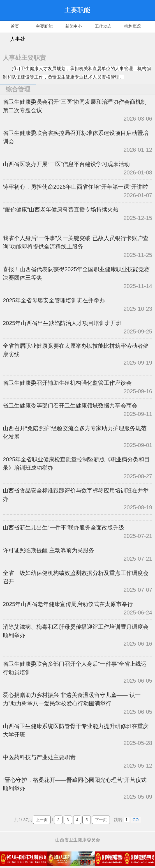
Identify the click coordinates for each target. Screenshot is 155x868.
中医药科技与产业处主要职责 (39, 757)
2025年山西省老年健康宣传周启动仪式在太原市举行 (68, 604)
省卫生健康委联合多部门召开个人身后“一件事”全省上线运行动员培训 (75, 668)
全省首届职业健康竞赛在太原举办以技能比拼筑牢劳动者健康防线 (76, 350)
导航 (141, 10)
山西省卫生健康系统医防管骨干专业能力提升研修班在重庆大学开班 (76, 730)
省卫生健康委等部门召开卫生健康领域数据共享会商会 (70, 406)
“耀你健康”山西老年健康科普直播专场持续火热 (61, 209)
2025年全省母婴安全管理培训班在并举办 (54, 300)
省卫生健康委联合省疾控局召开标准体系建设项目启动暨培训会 (76, 137)
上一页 (42, 820)
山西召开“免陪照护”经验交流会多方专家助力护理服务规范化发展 (75, 432)
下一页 (101, 820)
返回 (14, 10)
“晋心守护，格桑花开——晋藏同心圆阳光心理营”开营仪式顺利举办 (75, 784)
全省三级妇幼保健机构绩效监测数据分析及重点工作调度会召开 (76, 577)
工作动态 (103, 26)
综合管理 (18, 89)
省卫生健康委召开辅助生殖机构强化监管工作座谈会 (67, 383)
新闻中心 (74, 26)
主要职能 (44, 26)
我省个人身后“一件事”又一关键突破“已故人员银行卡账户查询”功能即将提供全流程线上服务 (76, 242)
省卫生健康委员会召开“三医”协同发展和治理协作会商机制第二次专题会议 (75, 106)
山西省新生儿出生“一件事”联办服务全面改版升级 (63, 528)
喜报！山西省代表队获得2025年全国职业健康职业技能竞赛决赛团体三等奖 (76, 273)
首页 (15, 26)
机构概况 (133, 26)
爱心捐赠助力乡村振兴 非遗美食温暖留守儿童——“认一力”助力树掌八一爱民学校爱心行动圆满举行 (72, 699)
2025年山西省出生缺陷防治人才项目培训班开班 (62, 323)
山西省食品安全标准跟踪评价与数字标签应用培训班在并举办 (76, 495)
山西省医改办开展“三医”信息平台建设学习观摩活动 (66, 164)
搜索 (119, 10)
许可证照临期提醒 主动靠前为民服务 (48, 550)
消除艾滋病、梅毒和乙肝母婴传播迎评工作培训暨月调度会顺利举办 (76, 631)
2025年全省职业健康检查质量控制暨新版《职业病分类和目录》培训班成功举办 (76, 464)
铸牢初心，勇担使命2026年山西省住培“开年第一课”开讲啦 (75, 187)
